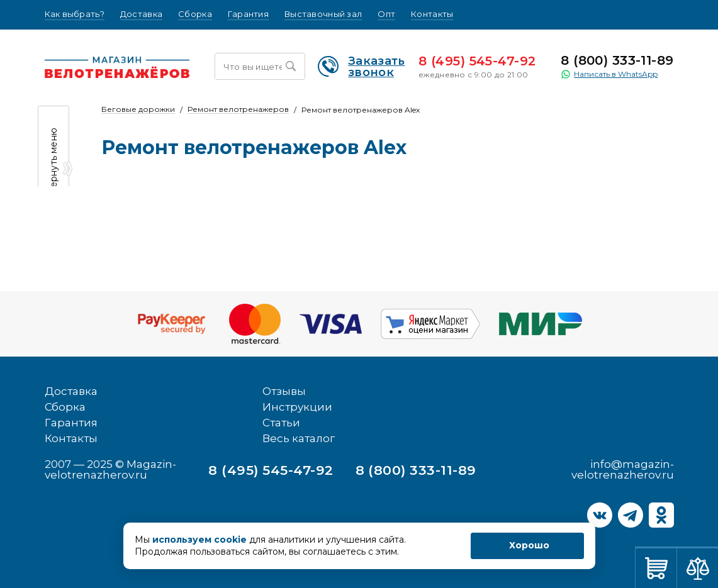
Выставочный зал (323, 14)
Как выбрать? (75, 14)
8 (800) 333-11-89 (617, 60)
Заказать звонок (361, 67)
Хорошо (529, 545)
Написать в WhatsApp (609, 74)
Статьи (281, 423)
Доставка (141, 14)
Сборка (195, 14)
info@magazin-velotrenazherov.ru (623, 469)
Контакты (432, 14)
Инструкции (297, 407)
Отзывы (284, 391)
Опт (386, 14)
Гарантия (248, 14)
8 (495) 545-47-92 (477, 61)
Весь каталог (299, 438)
